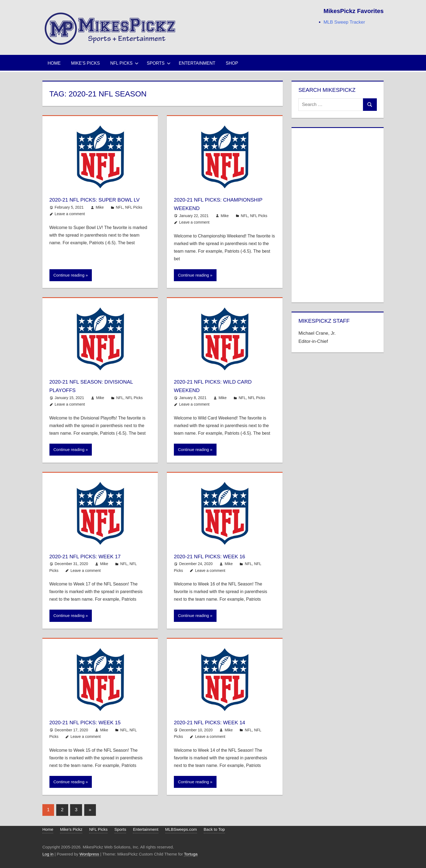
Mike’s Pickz (71, 829)
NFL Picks (124, 63)
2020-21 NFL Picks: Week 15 (91, 722)
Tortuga (191, 854)
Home (54, 63)
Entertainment (197, 63)
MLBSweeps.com (181, 829)
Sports (159, 63)
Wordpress (89, 854)
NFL (119, 216)
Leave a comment (70, 222)
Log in (48, 854)
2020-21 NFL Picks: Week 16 (216, 556)
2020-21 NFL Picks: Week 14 (216, 722)
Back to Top (214, 829)
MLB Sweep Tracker (344, 22)
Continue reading (69, 275)
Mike (100, 216)
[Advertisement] (337, 214)
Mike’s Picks (86, 63)
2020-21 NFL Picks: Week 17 (91, 556)
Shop (232, 63)
